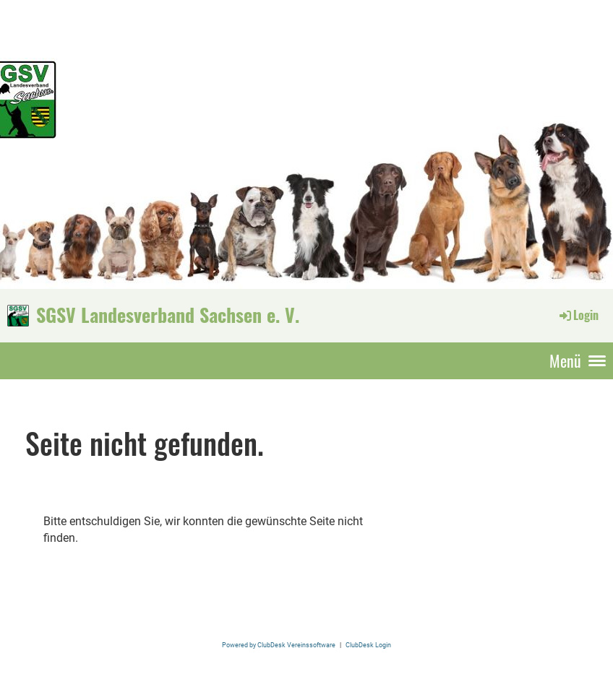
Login (578, 315)
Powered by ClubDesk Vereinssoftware (279, 645)
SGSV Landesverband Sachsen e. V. (168, 315)
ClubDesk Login (368, 645)
